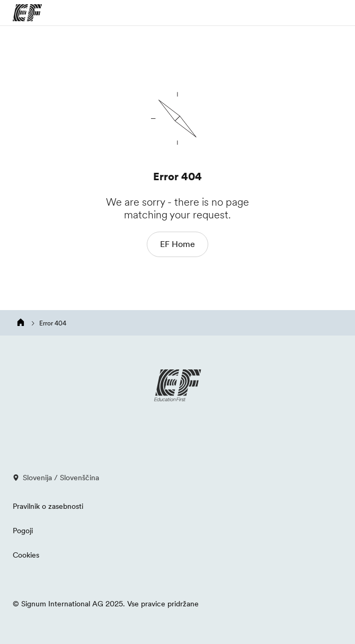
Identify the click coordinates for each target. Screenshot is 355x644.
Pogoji (23, 531)
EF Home (177, 244)
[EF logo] (177, 385)
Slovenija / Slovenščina (56, 478)
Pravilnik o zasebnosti (48, 506)
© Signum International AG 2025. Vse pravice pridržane (106, 604)
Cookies (26, 555)
